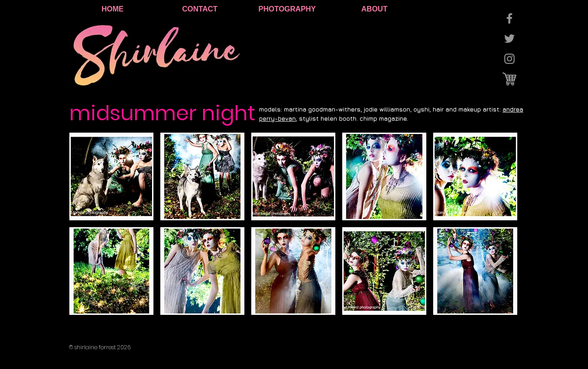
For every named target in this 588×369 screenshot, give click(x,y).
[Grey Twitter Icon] (509, 39)
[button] (111, 176)
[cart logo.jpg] (509, 79)
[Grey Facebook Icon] (509, 18)
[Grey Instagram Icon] (509, 59)
